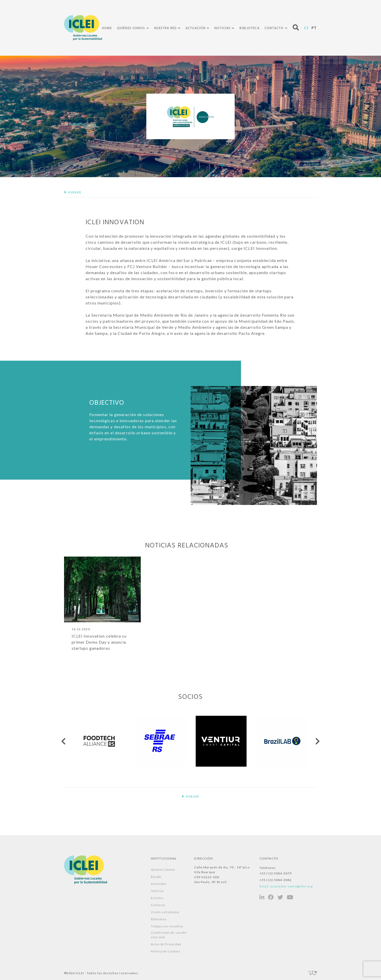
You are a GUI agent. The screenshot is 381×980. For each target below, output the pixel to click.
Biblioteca (249, 28)
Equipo (156, 877)
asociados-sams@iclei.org (292, 886)
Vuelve (73, 192)
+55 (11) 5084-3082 (276, 880)
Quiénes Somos (131, 28)
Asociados (159, 884)
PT (314, 28)
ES (307, 28)
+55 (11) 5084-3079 (276, 873)
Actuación (196, 28)
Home (107, 28)
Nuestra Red (165, 28)
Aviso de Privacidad (166, 944)
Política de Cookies (166, 951)
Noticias (223, 28)
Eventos (157, 898)
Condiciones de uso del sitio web (169, 935)
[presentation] (64, 741)
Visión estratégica (165, 912)
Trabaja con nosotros (167, 926)
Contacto (274, 28)
